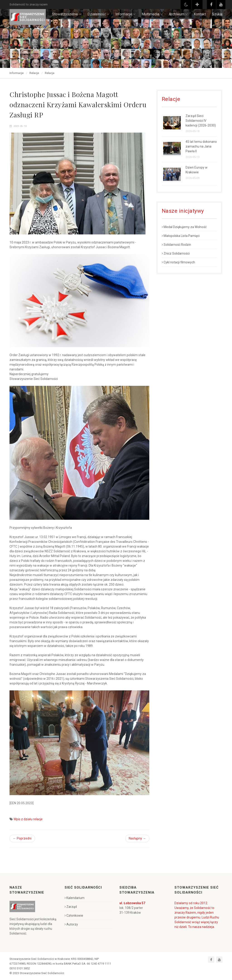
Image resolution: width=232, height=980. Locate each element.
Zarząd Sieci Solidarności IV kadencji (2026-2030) (201, 121)
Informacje (125, 14)
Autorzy (71, 924)
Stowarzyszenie (67, 14)
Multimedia (152, 14)
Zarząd (71, 907)
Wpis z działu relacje (28, 819)
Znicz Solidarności (176, 253)
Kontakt (200, 14)
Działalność (98, 14)
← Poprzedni (22, 838)
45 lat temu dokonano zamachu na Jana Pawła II (201, 146)
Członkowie (74, 916)
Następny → (137, 838)
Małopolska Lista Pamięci (181, 236)
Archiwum (178, 14)
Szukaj (217, 14)
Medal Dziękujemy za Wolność (184, 227)
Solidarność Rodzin (176, 245)
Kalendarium (75, 898)
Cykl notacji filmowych (178, 262)
